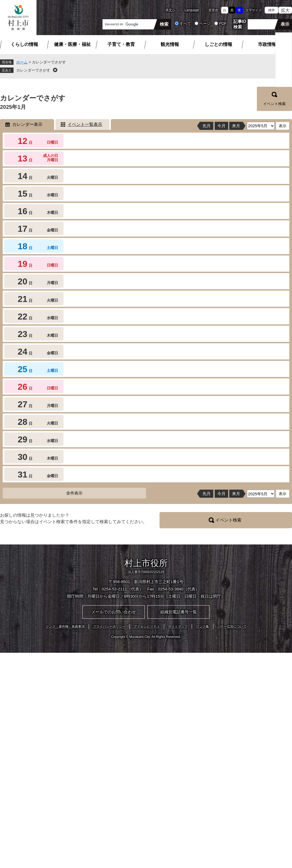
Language (192, 10)
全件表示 (74, 493)
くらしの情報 (24, 44)
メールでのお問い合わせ (114, 612)
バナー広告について (232, 627)
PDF (223, 23)
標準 (271, 10)
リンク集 (203, 627)
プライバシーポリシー (109, 627)
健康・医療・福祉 (72, 44)
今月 (221, 126)
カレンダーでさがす (33, 70)
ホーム (22, 62)
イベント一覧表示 (85, 124)
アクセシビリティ (147, 627)
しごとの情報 (218, 44)
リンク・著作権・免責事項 (65, 627)
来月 (236, 126)
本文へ (170, 10)
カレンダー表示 (27, 124)
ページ (205, 23)
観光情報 (170, 44)
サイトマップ (178, 627)
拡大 (285, 10)
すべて (185, 23)
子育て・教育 (121, 44)
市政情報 (267, 44)
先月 (207, 126)
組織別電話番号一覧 (179, 612)
